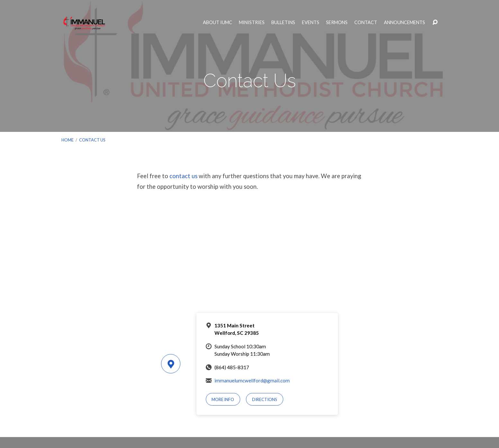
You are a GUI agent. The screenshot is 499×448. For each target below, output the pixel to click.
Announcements (404, 23)
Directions (265, 399)
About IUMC (218, 23)
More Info (223, 399)
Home (68, 140)
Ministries (252, 23)
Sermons (337, 23)
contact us (183, 176)
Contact (366, 23)
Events (311, 23)
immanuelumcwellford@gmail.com (252, 380)
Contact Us (92, 140)
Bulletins (283, 23)
